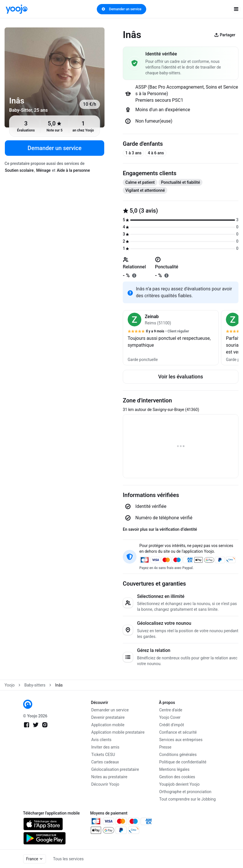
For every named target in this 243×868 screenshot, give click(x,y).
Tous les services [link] (68, 859)
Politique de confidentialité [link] (183, 762)
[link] (17, 9)
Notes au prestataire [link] (109, 777)
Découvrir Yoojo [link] (105, 784)
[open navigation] (236, 9)
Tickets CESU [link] (103, 755)
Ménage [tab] (44, 170)
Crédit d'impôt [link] (172, 725)
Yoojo (10, 685)
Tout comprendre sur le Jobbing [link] (188, 799)
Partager (225, 35)
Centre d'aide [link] (171, 710)
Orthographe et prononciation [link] (185, 792)
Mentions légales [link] (174, 769)
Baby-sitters (35, 685)
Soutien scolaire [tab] (19, 170)
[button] (171, 338)
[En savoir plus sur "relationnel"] (134, 276)
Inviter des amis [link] (106, 747)
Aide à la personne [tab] (73, 170)
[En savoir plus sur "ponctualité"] (166, 276)
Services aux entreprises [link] (181, 740)
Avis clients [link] (102, 740)
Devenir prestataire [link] (108, 717)
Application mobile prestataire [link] (118, 732)
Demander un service (121, 9)
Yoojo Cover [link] (170, 717)
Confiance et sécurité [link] (178, 732)
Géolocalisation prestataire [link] (115, 769)
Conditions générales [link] (178, 755)
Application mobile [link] (108, 725)
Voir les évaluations (181, 377)
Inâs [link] (59, 685)
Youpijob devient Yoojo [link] (180, 784)
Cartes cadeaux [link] (105, 762)
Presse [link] (165, 747)
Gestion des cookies (177, 777)
